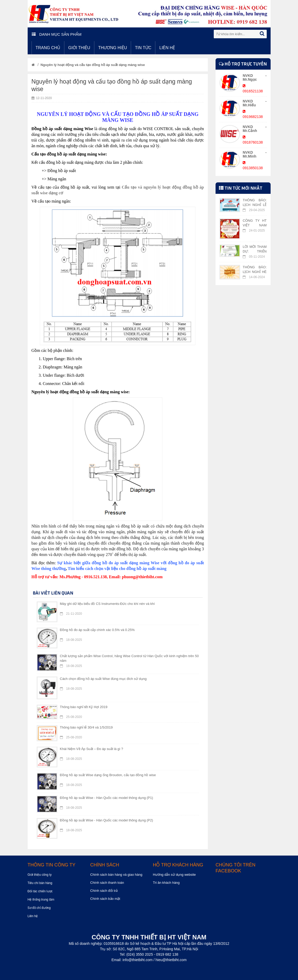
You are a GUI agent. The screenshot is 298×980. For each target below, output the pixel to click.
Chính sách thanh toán (107, 883)
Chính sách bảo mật (105, 899)
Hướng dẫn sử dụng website (174, 875)
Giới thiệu (79, 48)
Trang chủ (48, 48)
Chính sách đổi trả (104, 891)
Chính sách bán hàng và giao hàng (116, 875)
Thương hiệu (113, 48)
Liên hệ (167, 48)
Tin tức (143, 48)
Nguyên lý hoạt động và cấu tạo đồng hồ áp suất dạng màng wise (93, 65)
